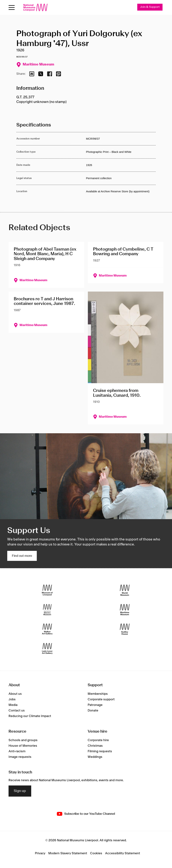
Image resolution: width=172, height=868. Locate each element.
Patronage (95, 705)
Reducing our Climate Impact (30, 716)
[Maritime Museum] (125, 610)
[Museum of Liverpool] (47, 590)
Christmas (95, 746)
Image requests (20, 757)
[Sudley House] (125, 629)
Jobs (12, 699)
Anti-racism (17, 752)
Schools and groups (23, 740)
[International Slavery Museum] (47, 610)
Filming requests (100, 752)
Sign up (20, 791)
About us (15, 694)
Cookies (96, 853)
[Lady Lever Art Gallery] (47, 649)
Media (13, 705)
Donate (93, 711)
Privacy (40, 853)
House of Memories (23, 746)
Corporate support (101, 699)
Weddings (95, 757)
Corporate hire (98, 740)
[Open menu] (12, 8)
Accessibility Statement (123, 853)
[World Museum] (125, 590)
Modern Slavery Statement (68, 853)
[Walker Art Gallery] (47, 629)
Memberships (98, 694)
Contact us (17, 711)
